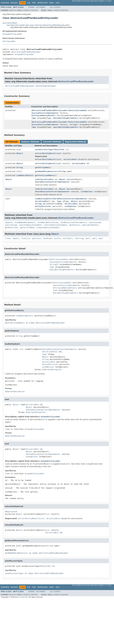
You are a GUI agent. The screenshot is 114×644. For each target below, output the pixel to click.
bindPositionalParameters (74, 222)
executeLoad (95, 222)
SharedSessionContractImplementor (52, 182)
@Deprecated (11, 512)
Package (14, 3)
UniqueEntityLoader (12, 34)
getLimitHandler (90, 225)
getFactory (75, 225)
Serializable (79, 163)
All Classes (55, 7)
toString (79, 238)
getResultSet (12, 228)
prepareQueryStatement (48, 228)
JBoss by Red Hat (21, 597)
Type (34, 118)
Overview (5, 3)
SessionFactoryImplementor (45, 113)
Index (52, 3)
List (59, 153)
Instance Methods (30, 142)
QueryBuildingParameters (66, 118)
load (37, 179)
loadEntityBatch (43, 199)
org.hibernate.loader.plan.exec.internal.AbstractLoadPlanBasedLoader (38, 25)
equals (16, 238)
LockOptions (87, 192)
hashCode (47, 238)
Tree (34, 3)
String (73, 125)
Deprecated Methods (75, 142)
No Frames (41, 7)
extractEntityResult (45, 153)
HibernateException (52, 369)
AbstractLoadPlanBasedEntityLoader (50, 110)
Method (34, 10)
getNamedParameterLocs (46, 171)
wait (88, 238)
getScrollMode (27, 228)
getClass (37, 238)
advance (9, 222)
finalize (26, 238)
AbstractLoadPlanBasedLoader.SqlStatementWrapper (31, 86)
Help (58, 3)
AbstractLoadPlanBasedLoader (26, 52)
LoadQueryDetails (25, 175)
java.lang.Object (10, 23)
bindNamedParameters (25, 222)
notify (57, 238)
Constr (26, 10)
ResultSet (60, 149)
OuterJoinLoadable (78, 110)
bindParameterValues (48, 222)
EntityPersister (43, 206)
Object (20, 153)
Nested (12, 10)
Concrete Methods (52, 142)
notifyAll (68, 238)
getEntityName (42, 167)
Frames (32, 7)
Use (29, 3)
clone (8, 238)
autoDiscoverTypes (44, 149)
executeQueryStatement (31, 225)
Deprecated (43, 3)
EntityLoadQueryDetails (43, 115)
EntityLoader (9, 41)
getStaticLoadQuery (45, 175)
